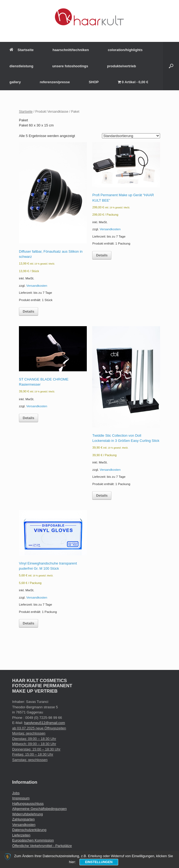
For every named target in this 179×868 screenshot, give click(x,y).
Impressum (21, 798)
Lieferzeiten (21, 835)
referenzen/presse (55, 82)
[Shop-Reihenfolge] (131, 136)
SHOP (94, 82)
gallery (15, 82)
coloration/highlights (125, 50)
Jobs (16, 793)
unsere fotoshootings (70, 66)
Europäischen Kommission (33, 840)
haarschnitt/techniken (71, 50)
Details (29, 311)
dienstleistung (21, 66)
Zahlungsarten (23, 819)
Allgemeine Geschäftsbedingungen (39, 809)
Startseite (21, 50)
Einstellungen (99, 862)
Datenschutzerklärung (29, 830)
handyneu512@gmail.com (44, 723)
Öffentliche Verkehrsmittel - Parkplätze (42, 846)
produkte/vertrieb (122, 66)
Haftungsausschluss (28, 804)
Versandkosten (37, 286)
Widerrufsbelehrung (27, 814)
